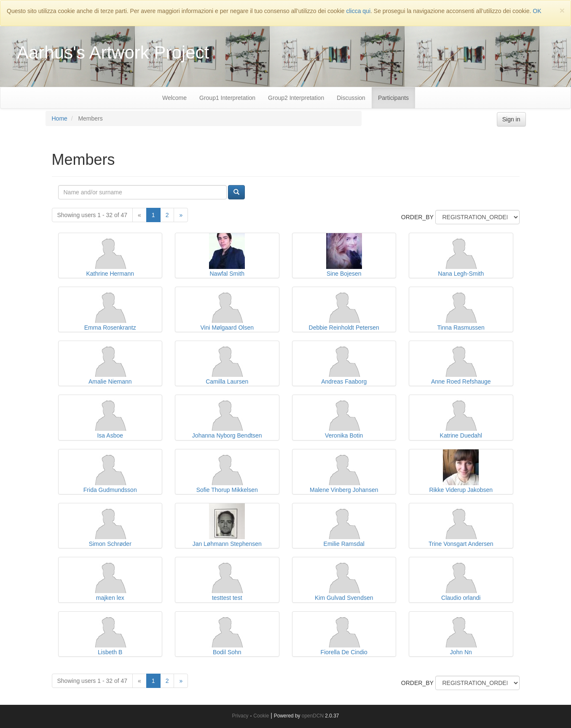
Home (60, 118)
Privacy (240, 716)
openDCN (313, 716)
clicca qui (358, 11)
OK (537, 11)
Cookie (261, 716)
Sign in (511, 119)
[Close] (562, 10)
